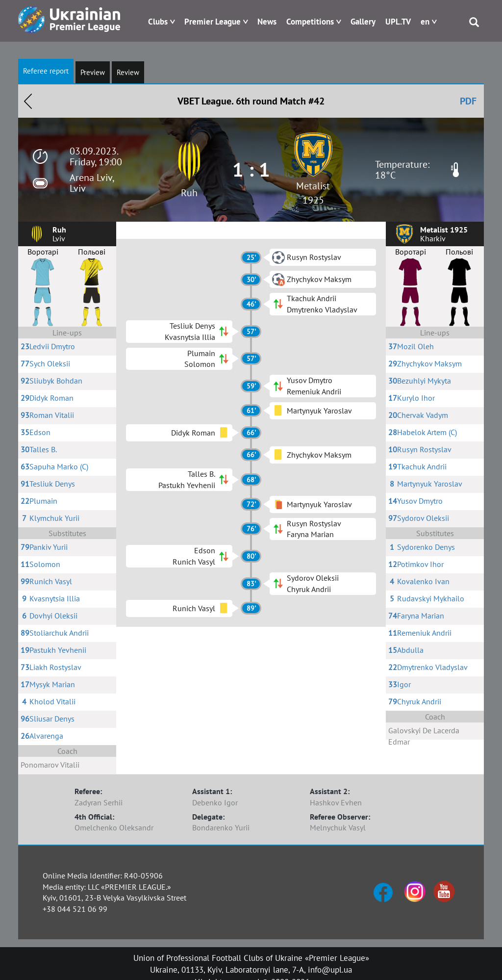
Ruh (189, 193)
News (267, 22)
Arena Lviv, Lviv (92, 183)
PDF (468, 101)
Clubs (158, 22)
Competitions (310, 22)
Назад (28, 101)
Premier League (213, 22)
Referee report (46, 71)
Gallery (363, 22)
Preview (93, 72)
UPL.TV (398, 22)
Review (128, 72)
